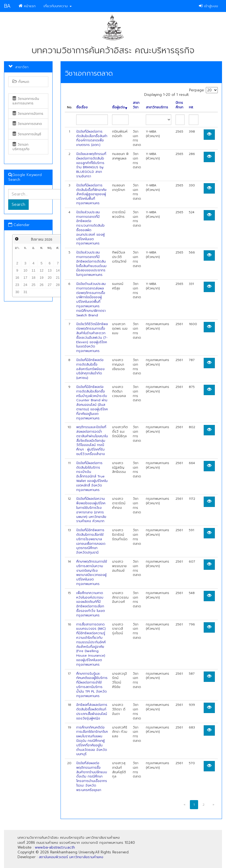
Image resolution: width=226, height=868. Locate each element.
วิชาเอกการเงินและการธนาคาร (26, 101)
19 (41, 278)
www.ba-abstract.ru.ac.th (55, 847)
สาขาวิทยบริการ (157, 107)
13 (50, 270)
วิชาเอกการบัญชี (27, 134)
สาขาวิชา (136, 105)
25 (33, 285)
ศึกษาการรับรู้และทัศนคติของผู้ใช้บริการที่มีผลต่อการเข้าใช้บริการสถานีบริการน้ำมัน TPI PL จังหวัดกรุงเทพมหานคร (92, 685)
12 (41, 270)
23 (17, 285)
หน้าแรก (27, 6)
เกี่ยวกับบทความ (58, 6)
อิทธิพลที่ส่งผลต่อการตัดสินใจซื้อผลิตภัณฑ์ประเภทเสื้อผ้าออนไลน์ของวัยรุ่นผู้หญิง (92, 711)
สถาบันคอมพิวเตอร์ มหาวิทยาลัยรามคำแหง (71, 857)
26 (41, 285)
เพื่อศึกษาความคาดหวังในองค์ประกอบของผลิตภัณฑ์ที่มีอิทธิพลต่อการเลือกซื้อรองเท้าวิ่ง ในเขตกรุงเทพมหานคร (91, 604)
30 (17, 292)
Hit (191, 107)
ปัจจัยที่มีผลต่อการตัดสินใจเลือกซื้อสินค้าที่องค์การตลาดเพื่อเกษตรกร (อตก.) (92, 138)
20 (50, 278)
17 (25, 278)
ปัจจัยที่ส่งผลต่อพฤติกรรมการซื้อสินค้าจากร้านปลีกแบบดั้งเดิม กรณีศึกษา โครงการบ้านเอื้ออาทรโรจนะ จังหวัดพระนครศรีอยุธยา (92, 777)
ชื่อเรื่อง (82, 107)
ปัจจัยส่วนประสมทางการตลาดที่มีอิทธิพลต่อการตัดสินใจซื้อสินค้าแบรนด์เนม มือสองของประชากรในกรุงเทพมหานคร (91, 264)
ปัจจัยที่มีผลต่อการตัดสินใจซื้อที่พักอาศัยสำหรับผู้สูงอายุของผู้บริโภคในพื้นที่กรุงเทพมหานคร (91, 194)
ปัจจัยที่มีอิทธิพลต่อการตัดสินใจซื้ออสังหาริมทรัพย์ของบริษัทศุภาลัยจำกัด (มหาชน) (90, 369)
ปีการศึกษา (179, 105)
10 (25, 270)
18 (33, 278)
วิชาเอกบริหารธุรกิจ (21, 147)
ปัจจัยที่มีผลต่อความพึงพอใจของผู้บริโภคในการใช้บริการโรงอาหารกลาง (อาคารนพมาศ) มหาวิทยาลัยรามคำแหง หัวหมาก (91, 510)
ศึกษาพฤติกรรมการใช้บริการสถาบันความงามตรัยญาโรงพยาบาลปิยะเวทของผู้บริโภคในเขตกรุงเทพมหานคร (92, 573)
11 (33, 270)
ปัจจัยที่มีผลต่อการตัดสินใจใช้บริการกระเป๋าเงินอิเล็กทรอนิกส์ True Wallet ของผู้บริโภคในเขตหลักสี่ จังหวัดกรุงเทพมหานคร (92, 476)
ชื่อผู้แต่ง (120, 107)
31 (25, 292)
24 (25, 285)
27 (50, 285)
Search (18, 204)
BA (7, 6)
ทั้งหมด (21, 82)
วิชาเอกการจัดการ (28, 114)
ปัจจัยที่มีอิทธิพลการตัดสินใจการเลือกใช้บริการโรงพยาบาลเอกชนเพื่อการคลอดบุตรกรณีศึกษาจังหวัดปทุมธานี (91, 541)
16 (17, 278)
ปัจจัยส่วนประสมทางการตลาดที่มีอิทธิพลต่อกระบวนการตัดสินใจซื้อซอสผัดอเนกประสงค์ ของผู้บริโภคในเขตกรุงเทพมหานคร (90, 228)
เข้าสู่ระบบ (208, 6)
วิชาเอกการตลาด (27, 124)
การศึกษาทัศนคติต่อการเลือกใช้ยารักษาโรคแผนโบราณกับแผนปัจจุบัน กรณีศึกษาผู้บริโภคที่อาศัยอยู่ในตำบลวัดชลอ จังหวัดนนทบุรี (92, 741)
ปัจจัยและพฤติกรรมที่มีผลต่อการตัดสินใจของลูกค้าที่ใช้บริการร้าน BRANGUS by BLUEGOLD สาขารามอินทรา (91, 165)
